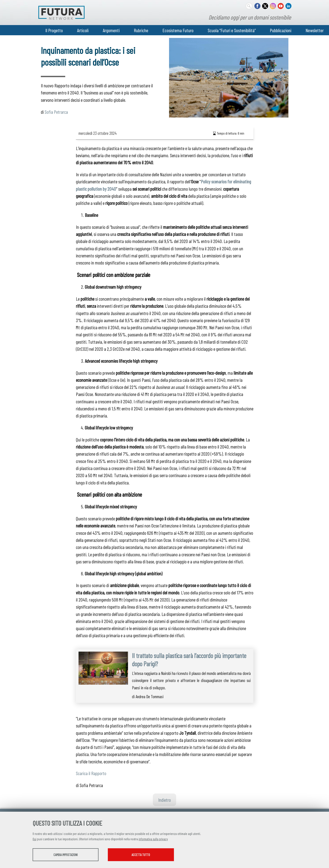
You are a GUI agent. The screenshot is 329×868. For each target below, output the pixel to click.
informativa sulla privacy (153, 839)
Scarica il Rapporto (91, 773)
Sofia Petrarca (56, 112)
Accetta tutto (147, 855)
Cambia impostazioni (68, 855)
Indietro (164, 800)
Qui (34, 839)
